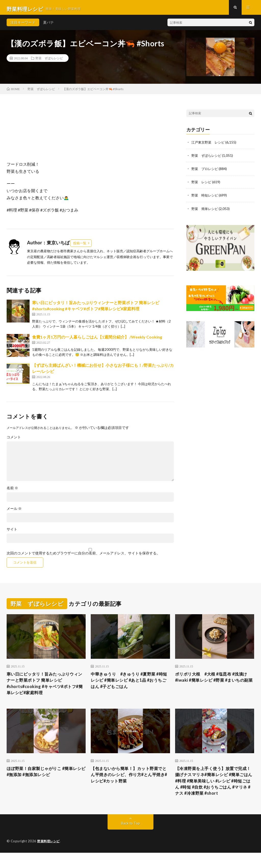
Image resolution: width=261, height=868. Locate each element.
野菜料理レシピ (49, 857)
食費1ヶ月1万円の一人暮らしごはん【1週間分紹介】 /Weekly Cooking (97, 340)
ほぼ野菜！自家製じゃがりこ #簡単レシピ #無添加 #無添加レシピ (46, 778)
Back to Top (130, 839)
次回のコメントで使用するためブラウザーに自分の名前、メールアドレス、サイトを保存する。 (83, 556)
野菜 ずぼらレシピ (49, 61)
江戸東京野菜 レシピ (209, 145)
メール (14, 512)
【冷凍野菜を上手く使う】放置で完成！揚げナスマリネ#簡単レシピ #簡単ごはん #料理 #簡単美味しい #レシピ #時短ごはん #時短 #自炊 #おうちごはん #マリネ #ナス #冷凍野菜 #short (214, 791)
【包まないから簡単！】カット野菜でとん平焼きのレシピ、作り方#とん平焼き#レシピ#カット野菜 (130, 781)
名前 (12, 491)
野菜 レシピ (202, 185)
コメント (14, 440)
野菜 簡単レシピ (206, 211)
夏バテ (48, 25)
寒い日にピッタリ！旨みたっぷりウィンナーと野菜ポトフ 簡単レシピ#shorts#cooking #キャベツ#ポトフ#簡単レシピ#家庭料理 (45, 687)
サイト (12, 532)
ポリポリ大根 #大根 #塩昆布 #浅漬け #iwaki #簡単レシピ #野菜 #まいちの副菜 (214, 684)
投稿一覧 (80, 246)
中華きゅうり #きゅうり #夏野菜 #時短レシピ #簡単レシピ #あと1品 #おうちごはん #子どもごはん (129, 684)
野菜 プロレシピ (206, 171)
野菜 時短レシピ (206, 198)
